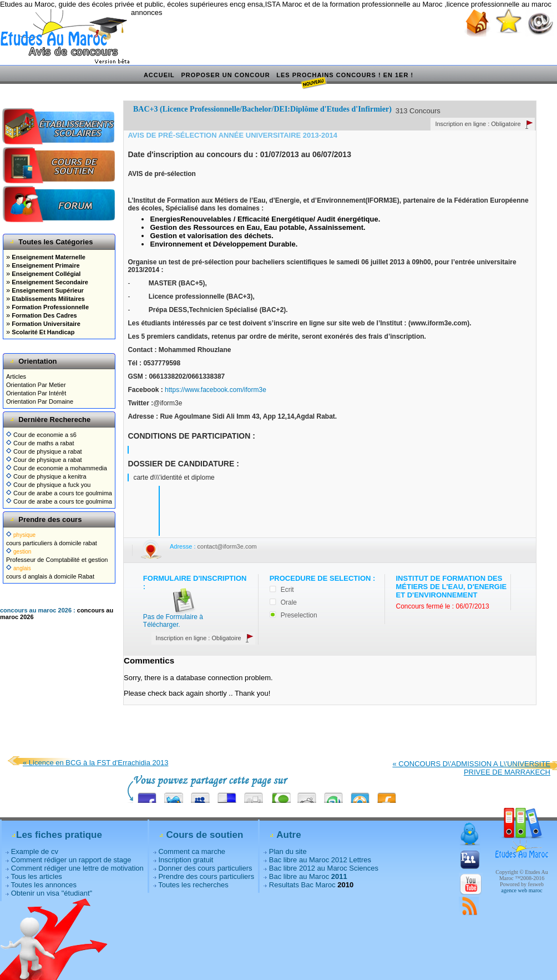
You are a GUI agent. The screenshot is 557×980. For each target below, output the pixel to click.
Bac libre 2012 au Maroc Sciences (324, 868)
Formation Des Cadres (43, 315)
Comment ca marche (192, 851)
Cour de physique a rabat (44, 451)
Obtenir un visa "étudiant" (52, 893)
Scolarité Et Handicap (42, 332)
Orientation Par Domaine (40, 401)
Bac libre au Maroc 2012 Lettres (320, 860)
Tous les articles (36, 876)
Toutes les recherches (193, 885)
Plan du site (288, 851)
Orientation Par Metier (36, 385)
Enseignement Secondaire (49, 282)
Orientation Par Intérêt (36, 393)
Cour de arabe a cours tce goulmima (59, 493)
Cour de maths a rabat (40, 443)
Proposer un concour (225, 75)
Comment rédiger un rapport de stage (71, 860)
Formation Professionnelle (49, 307)
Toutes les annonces (44, 885)
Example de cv (35, 851)
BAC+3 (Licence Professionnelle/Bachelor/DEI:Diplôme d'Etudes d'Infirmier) (262, 109)
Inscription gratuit (186, 860)
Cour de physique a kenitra (46, 476)
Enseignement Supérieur (47, 290)
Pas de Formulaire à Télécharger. (173, 621)
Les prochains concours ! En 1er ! (345, 76)
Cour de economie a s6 (41, 435)
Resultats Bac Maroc (302, 885)
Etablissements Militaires (47, 299)
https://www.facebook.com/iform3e (216, 390)
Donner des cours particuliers (205, 868)
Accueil (159, 75)
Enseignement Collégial (45, 274)
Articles (16, 376)
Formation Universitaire (45, 324)
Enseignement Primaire (45, 265)
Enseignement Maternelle (48, 257)
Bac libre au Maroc (308, 876)
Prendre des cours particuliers (206, 876)
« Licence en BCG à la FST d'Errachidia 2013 (95, 763)
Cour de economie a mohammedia (57, 468)
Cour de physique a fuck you (48, 485)
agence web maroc (521, 890)
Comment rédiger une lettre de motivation (77, 868)
